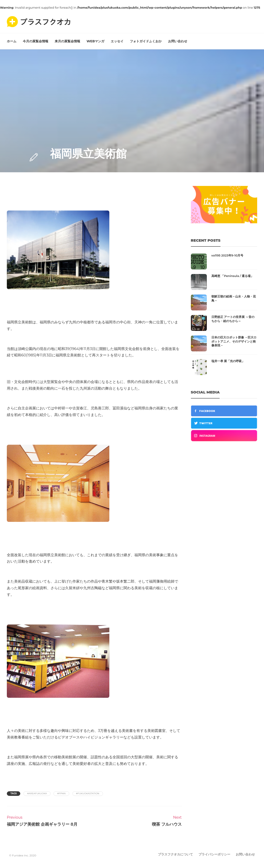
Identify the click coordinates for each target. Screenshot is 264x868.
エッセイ (117, 41)
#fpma (61, 793)
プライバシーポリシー (214, 854)
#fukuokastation (88, 793)
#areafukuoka (37, 793)
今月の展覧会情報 (36, 41)
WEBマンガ (95, 41)
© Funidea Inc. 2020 (23, 855)
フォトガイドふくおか (146, 41)
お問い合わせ (178, 41)
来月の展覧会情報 (67, 41)
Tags (14, 793)
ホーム (12, 41)
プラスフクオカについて (175, 854)
